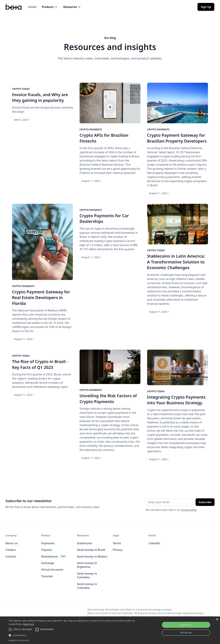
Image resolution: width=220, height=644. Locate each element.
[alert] (110, 630)
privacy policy (189, 510)
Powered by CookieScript (19, 640)
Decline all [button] (186, 633)
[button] (50, 7)
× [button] (217, 619)
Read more (29, 624)
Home (32, 7)
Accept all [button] (186, 625)
